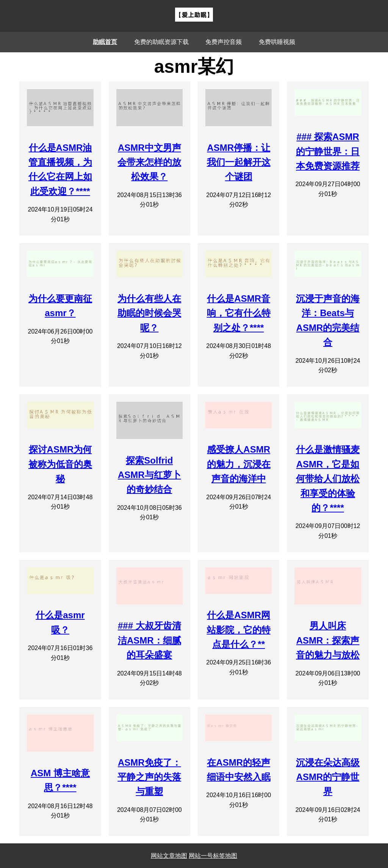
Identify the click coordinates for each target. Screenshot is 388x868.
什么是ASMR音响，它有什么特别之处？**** (239, 313)
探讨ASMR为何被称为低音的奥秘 (60, 464)
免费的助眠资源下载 (161, 42)
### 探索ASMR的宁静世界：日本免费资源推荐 (328, 151)
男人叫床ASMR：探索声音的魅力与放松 (328, 640)
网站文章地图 (169, 856)
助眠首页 (105, 42)
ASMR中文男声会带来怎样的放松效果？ (149, 162)
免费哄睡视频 (277, 42)
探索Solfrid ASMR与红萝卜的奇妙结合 (149, 475)
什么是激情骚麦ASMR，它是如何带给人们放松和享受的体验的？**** (328, 479)
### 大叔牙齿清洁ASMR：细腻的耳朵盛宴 (149, 640)
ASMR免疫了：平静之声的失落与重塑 (149, 777)
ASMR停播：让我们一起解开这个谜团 (239, 162)
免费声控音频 (224, 42)
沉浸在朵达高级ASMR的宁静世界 (328, 777)
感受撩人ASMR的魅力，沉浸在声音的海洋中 (239, 464)
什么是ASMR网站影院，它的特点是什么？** (239, 630)
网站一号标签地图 (213, 856)
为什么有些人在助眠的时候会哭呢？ (149, 313)
